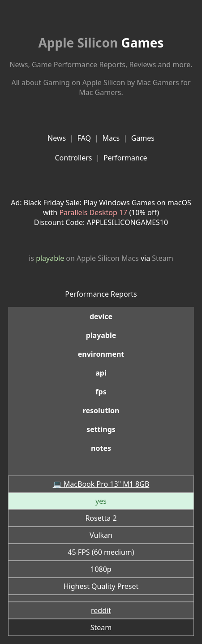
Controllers (73, 158)
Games (101, 43)
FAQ (84, 138)
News (57, 138)
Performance (125, 158)
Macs (111, 138)
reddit (101, 610)
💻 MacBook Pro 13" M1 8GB (101, 484)
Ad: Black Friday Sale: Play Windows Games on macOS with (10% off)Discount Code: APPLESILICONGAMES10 (101, 212)
